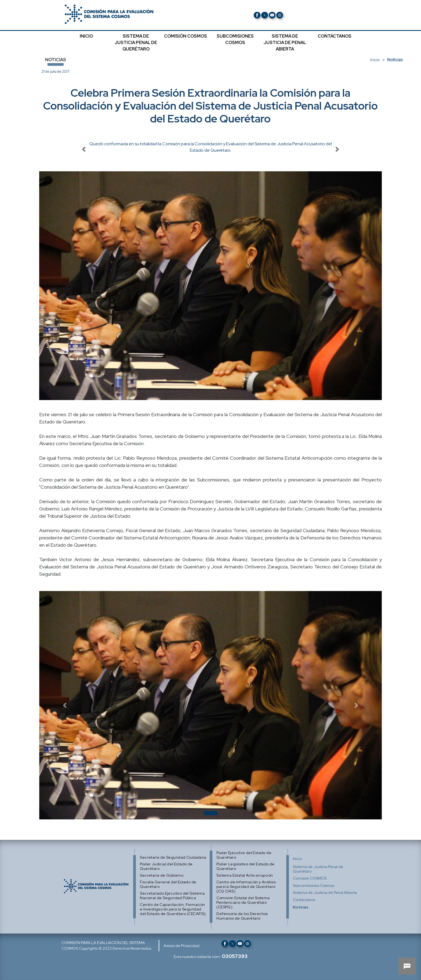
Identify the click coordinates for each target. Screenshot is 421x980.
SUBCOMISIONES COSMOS (235, 39)
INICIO (86, 36)
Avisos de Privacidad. (182, 946)
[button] (65, 705)
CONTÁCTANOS (335, 36)
